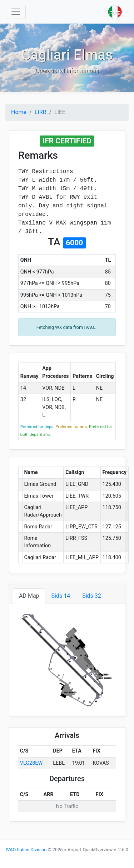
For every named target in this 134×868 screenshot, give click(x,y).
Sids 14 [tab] (61, 596)
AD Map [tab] (29, 596)
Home (19, 112)
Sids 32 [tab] (92, 596)
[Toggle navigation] (16, 12)
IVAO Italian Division (26, 850)
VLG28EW (31, 763)
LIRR (41, 112)
